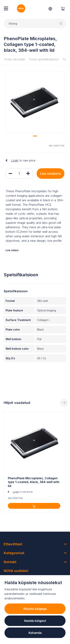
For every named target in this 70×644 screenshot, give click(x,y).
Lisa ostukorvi (50, 174)
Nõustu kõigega (35, 609)
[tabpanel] (35, 102)
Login (15, 160)
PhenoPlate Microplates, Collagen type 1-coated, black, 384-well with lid (34, 482)
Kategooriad (14, 553)
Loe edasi (12, 250)
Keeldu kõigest (35, 621)
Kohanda (35, 633)
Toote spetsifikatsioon (44, 59)
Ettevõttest (13, 544)
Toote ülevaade (14, 59)
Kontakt (10, 562)
